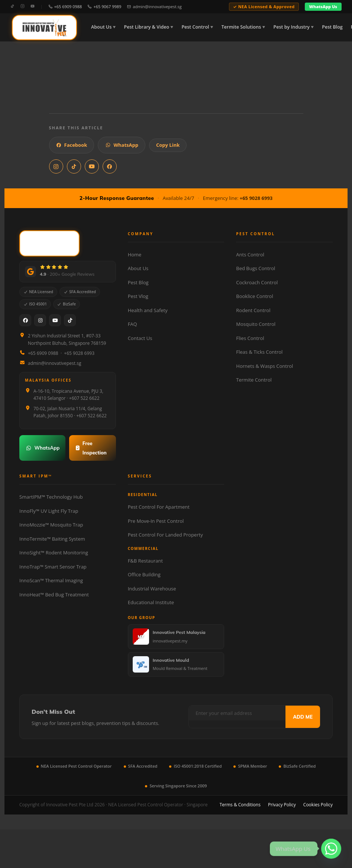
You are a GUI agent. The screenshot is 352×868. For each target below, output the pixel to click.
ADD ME (303, 717)
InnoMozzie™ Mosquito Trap (51, 525)
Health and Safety (148, 310)
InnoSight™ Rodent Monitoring (54, 553)
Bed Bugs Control (256, 268)
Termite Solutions (241, 27)
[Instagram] (22, 7)
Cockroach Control (257, 282)
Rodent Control (253, 310)
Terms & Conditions (240, 805)
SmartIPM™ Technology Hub (51, 497)
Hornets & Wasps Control (264, 366)
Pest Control (195, 27)
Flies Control (250, 338)
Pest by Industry (292, 27)
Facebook (72, 145)
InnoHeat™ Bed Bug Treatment (54, 595)
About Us (101, 27)
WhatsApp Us (323, 7)
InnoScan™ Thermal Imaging (51, 580)
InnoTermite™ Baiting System (52, 539)
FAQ (133, 324)
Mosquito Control (256, 324)
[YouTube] (33, 7)
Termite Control (254, 380)
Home (135, 255)
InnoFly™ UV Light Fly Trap (49, 511)
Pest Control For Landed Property (165, 535)
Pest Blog (332, 27)
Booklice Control (254, 296)
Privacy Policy (282, 805)
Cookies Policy (318, 805)
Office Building (144, 574)
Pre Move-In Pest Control (156, 521)
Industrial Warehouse (152, 589)
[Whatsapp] (331, 849)
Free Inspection (91, 448)
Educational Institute (151, 602)
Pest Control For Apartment (159, 507)
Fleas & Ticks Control (259, 352)
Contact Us (140, 338)
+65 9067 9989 (104, 7)
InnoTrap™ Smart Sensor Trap (53, 567)
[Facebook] (25, 320)
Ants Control (250, 255)
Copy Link (168, 145)
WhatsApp (122, 145)
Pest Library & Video (147, 27)
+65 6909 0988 (65, 7)
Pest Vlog (138, 296)
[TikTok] (12, 7)
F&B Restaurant (145, 561)
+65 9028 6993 (256, 198)
